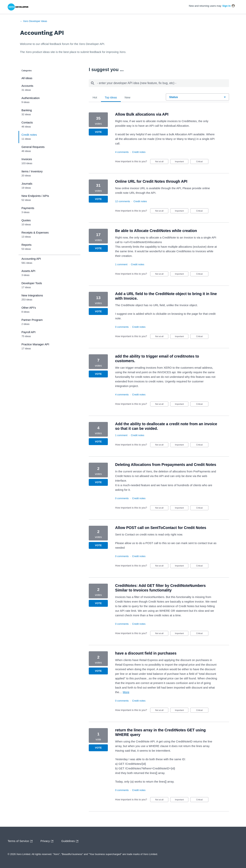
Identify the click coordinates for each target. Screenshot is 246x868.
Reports (27, 245)
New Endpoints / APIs (35, 196)
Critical (202, 162)
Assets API (29, 271)
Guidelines (71, 841)
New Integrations (32, 295)
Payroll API (29, 332)
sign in (226, 6)
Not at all (162, 162)
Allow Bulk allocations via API (142, 114)
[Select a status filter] (198, 97)
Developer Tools (32, 283)
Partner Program (32, 320)
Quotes (26, 220)
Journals (27, 184)
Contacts (27, 122)
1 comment (121, 264)
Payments (28, 208)
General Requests (33, 147)
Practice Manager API (35, 344)
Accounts (27, 86)
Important (182, 162)
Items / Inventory (32, 171)
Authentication (31, 98)
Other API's (29, 308)
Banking (27, 110)
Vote (98, 132)
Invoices (27, 159)
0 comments (122, 327)
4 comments (122, 152)
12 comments (123, 201)
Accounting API (31, 259)
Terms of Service (21, 841)
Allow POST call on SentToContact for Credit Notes (161, 528)
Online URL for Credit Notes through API (151, 181)
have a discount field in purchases (146, 653)
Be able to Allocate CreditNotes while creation (156, 231)
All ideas (27, 78)
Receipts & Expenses (35, 232)
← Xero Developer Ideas (34, 21)
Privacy (48, 841)
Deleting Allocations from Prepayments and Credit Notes (166, 465)
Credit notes (29, 135)
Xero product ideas (38, 52)
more (126, 692)
